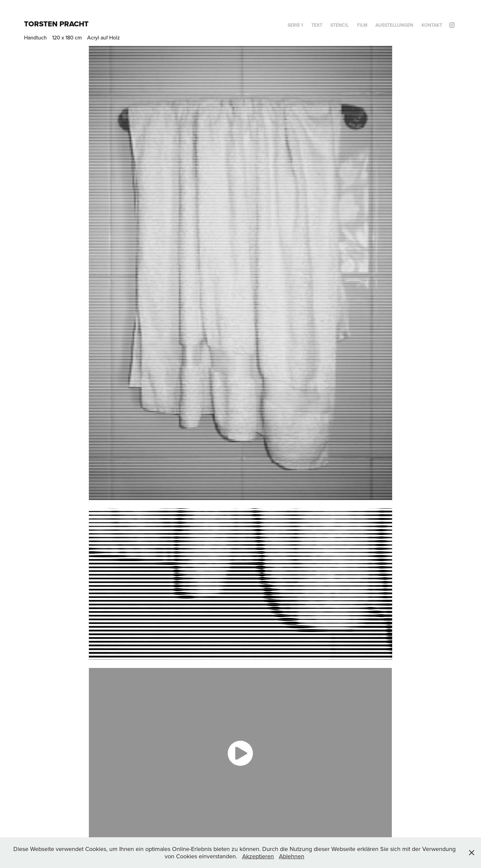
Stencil (340, 25)
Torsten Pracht (56, 24)
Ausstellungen (394, 25)
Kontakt (432, 25)
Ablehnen (292, 856)
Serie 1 (295, 25)
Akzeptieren (258, 856)
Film (362, 25)
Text (317, 25)
